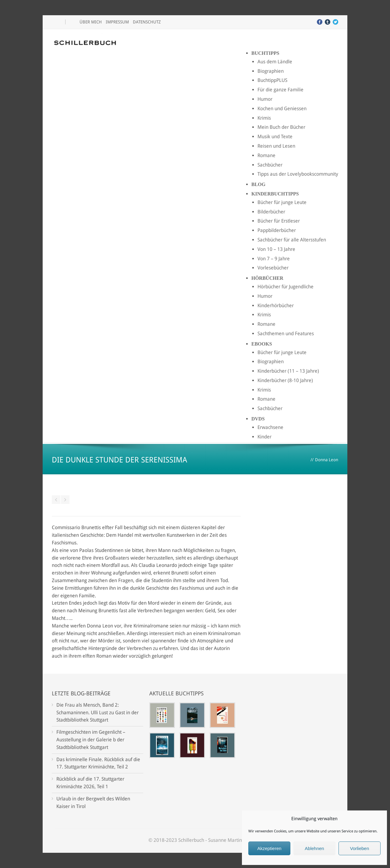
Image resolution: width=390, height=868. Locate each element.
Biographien (271, 71)
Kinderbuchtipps (275, 194)
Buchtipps (265, 53)
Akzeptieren (269, 848)
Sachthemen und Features (286, 334)
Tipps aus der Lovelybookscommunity (298, 174)
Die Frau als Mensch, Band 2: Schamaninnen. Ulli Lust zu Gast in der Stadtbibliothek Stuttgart (97, 713)
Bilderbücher (271, 212)
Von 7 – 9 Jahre (274, 259)
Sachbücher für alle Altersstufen (292, 240)
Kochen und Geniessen (282, 109)
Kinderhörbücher (276, 306)
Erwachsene (270, 427)
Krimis (264, 118)
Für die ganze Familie (280, 90)
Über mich (91, 22)
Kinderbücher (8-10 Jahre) (285, 380)
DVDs (258, 419)
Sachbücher (270, 165)
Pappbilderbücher (277, 230)
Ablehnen (314, 848)
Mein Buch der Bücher (281, 127)
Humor (265, 99)
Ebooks (262, 344)
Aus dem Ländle (275, 62)
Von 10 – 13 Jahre (276, 249)
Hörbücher (267, 278)
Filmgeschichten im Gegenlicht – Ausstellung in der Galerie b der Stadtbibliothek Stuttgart (91, 740)
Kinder (264, 437)
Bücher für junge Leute (282, 202)
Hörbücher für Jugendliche (285, 287)
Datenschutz (147, 22)
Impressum (117, 22)
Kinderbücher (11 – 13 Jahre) (288, 371)
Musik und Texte (275, 137)
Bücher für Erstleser (279, 221)
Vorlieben (360, 848)
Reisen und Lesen (276, 146)
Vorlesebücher (273, 268)
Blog (258, 184)
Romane (266, 155)
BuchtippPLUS (272, 80)
